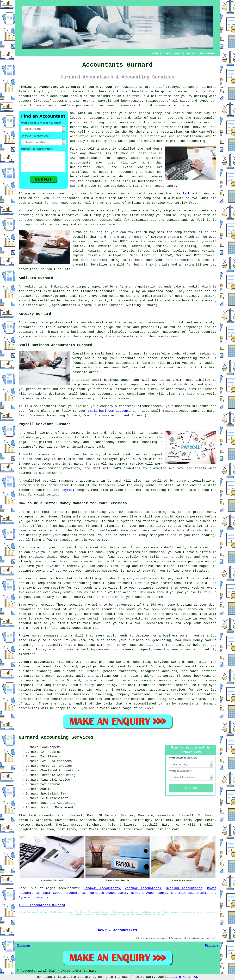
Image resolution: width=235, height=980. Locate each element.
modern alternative (62, 215)
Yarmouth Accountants (108, 893)
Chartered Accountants (60, 770)
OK (196, 977)
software (158, 237)
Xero (180, 255)
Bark (186, 194)
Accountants (69, 888)
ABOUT (178, 54)
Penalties (99, 265)
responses (68, 203)
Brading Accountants (184, 888)
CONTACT (191, 54)
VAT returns (71, 690)
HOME (155, 54)
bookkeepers (121, 186)
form (112, 198)
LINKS (166, 54)
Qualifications (154, 136)
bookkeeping (131, 101)
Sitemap (23, 945)
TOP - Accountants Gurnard (42, 905)
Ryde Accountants (33, 898)
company (147, 215)
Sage (134, 255)
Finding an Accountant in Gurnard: (50, 87)
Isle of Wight (42, 888)
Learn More (181, 977)
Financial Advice (55, 780)
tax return (138, 232)
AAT (73, 158)
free (193, 203)
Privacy (212, 945)
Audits (46, 789)
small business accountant (111, 411)
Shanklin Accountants (190, 893)
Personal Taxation (56, 766)
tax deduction (123, 177)
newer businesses (120, 105)
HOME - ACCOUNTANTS (117, 930)
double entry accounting (93, 685)
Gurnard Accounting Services (56, 737)
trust (106, 132)
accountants (80, 163)
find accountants (44, 815)
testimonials (111, 220)
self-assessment (180, 260)
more (176, 829)
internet (160, 122)
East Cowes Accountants (64, 893)
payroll (68, 490)
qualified (127, 149)
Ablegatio (117, 255)
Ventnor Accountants (143, 888)
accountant (28, 96)
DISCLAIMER (207, 54)
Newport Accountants (149, 893)
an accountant (96, 118)
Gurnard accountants (36, 662)
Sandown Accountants (102, 888)
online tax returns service (89, 211)
